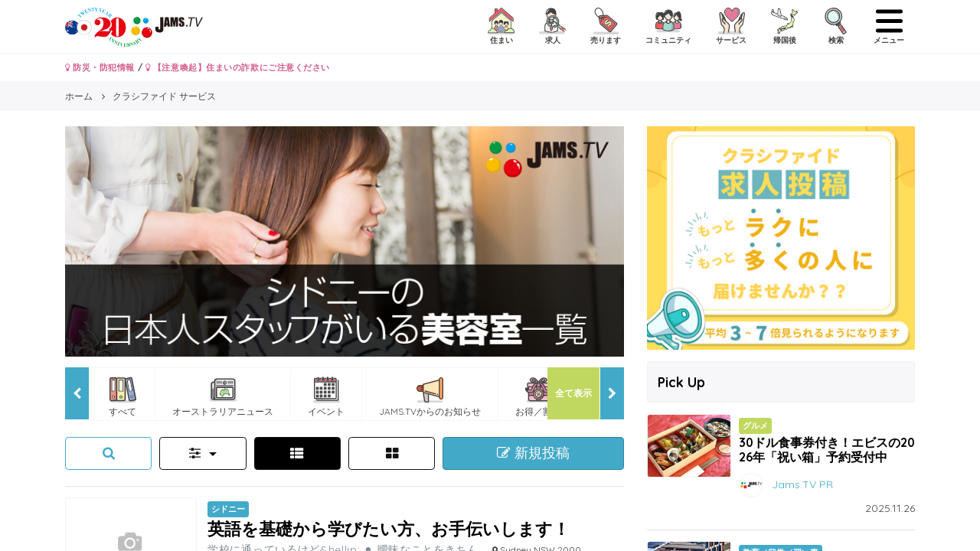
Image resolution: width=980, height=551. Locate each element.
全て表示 (573, 393)
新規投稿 (533, 453)
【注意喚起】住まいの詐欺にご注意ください (238, 67)
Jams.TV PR (802, 484)
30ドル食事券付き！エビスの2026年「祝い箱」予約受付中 (827, 450)
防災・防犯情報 (100, 67)
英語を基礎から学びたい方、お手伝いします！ (389, 528)
